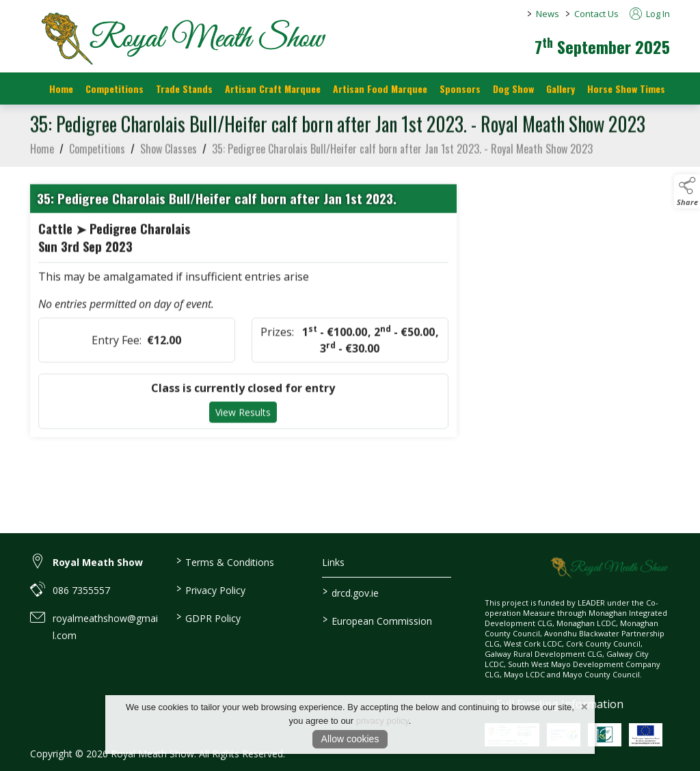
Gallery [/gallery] (561, 89)
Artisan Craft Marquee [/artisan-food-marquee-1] (273, 89)
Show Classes (169, 163)
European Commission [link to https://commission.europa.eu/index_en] (377, 620)
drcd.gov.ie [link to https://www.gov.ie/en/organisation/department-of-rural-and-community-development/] (350, 592)
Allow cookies (350, 739)
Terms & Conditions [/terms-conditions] (225, 561)
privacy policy (382, 721)
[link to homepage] (180, 38)
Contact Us (596, 14)
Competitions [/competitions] (115, 89)
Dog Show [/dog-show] (513, 89)
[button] (687, 191)
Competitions (97, 163)
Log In (650, 14)
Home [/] (61, 89)
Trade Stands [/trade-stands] (184, 89)
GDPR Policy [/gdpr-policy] (208, 617)
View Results (243, 427)
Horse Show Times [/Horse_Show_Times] (626, 89)
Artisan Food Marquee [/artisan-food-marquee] (380, 89)
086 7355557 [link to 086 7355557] (81, 590)
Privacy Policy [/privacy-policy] (211, 589)
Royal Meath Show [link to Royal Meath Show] (98, 562)
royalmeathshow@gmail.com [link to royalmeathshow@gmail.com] (105, 627)
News (548, 14)
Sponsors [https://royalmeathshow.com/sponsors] (460, 89)
